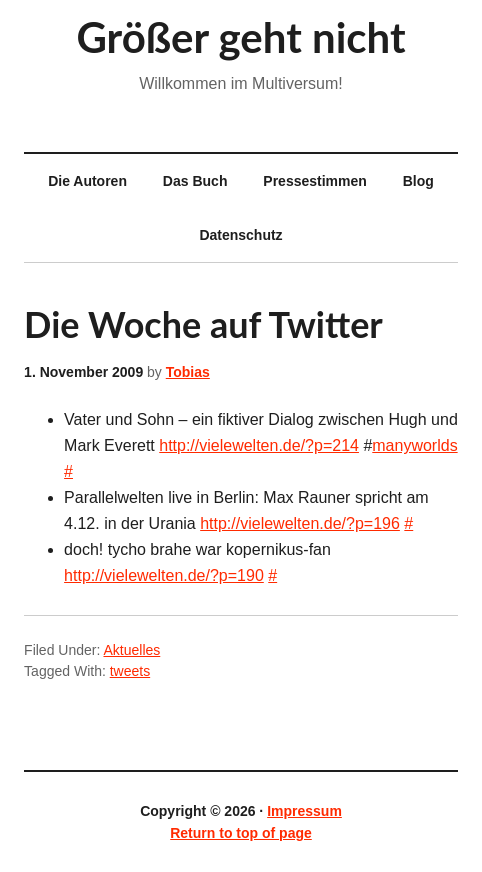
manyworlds (414, 445)
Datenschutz (240, 235)
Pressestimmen (315, 181)
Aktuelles (131, 650)
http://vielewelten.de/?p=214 (259, 445)
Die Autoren (79, 181)
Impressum (304, 811)
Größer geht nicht (240, 37)
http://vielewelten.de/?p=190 (164, 575)
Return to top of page (241, 833)
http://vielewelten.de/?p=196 (300, 523)
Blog (418, 181)
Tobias (188, 372)
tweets (130, 671)
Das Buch (195, 181)
